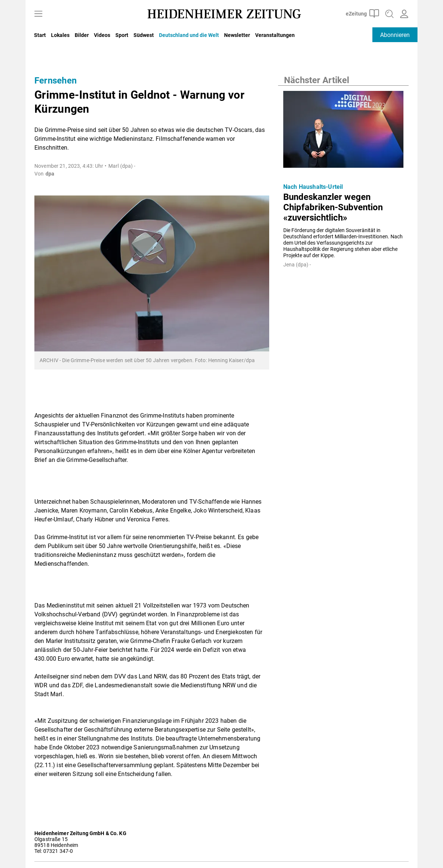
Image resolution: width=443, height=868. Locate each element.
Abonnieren (395, 35)
